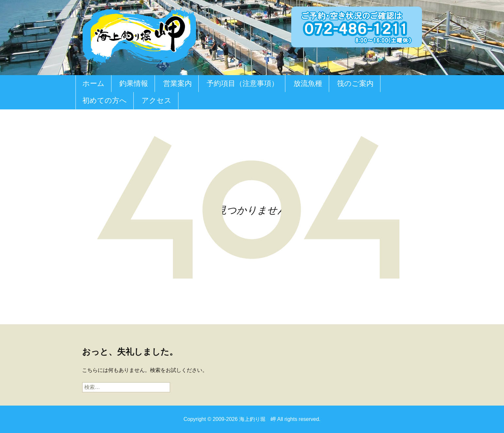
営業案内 (177, 83)
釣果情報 (134, 83)
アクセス (157, 100)
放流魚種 (308, 83)
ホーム (93, 83)
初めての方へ (105, 100)
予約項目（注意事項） (243, 83)
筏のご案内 (355, 83)
